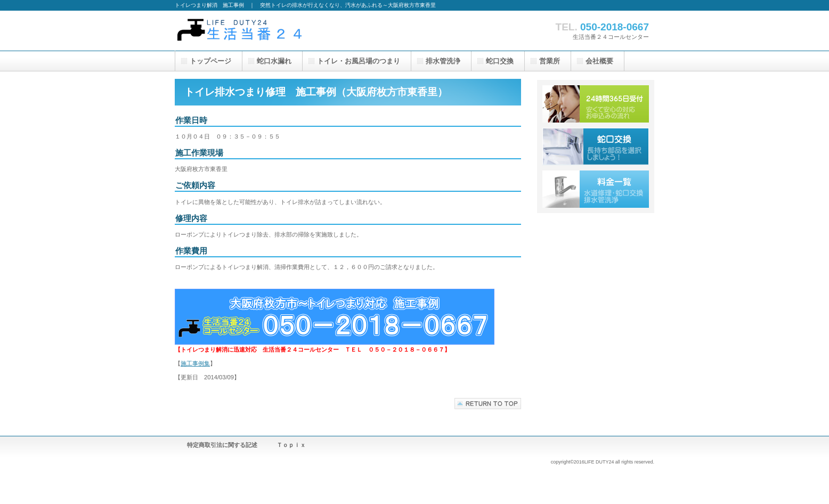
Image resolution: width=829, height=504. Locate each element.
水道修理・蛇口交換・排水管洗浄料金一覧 (596, 189)
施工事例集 (195, 363)
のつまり (359, 61)
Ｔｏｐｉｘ (291, 445)
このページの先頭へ (488, 404)
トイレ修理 (281, 31)
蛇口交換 (596, 147)
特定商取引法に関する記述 (222, 445)
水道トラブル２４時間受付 (596, 104)
